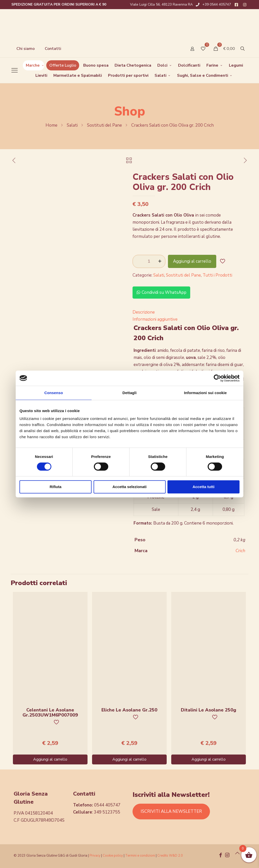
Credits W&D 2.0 (170, 856)
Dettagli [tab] (129, 393)
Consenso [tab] (53, 393)
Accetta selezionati (129, 487)
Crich (240, 551)
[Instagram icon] (227, 856)
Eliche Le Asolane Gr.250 (129, 710)
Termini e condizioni (140, 856)
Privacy (95, 856)
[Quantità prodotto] (149, 261)
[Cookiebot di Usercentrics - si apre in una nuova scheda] (217, 378)
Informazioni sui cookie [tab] (206, 393)
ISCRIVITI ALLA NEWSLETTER (171, 811)
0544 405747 (107, 805)
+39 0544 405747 (217, 4)
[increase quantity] (160, 261)
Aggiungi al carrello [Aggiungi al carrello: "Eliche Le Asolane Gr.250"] (129, 759)
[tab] (189, 312)
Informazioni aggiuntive (155, 319)
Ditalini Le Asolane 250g (209, 710)
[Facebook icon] (221, 856)
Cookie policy (113, 856)
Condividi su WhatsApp (161, 292)
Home (51, 125)
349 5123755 (107, 812)
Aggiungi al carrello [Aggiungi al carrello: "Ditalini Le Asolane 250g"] (209, 759)
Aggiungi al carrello (192, 261)
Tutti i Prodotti (217, 275)
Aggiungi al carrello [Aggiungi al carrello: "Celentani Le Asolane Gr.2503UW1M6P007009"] (50, 759)
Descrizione (144, 312)
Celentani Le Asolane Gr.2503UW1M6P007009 (50, 712)
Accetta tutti (203, 487)
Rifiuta (56, 487)
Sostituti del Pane (104, 125)
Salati (72, 125)
